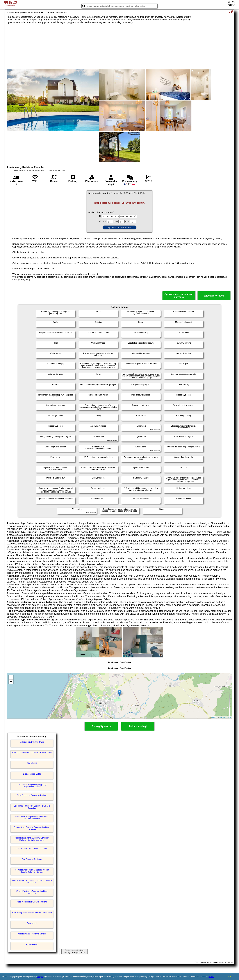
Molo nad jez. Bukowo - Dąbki (32, 742)
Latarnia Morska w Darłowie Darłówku (32, 849)
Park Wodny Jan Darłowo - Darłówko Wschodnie (32, 913)
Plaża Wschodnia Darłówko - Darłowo (32, 902)
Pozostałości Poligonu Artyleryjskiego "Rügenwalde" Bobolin (32, 786)
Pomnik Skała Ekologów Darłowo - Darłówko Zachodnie (32, 828)
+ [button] (11, 677)
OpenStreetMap (225, 717)
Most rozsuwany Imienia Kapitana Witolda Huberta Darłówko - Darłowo (32, 871)
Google (40, 977)
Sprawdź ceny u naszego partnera (179, 296)
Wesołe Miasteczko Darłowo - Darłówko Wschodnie (32, 892)
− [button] (11, 682)
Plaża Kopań (32, 923)
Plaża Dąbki (32, 763)
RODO (211, 977)
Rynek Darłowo (32, 945)
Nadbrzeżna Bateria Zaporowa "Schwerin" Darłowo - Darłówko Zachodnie (32, 839)
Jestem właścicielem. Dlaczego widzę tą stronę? (75, 951)
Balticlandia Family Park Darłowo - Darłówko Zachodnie (32, 807)
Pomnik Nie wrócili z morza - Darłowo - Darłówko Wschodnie (32, 882)
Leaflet (214, 717)
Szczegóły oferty (101, 726)
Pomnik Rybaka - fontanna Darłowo (32, 934)
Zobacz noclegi (138, 726)
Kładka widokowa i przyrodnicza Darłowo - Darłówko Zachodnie (32, 818)
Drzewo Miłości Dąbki (32, 774)
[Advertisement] (120, 47)
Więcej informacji (214, 296)
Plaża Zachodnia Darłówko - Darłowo (32, 795)
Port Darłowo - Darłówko (32, 859)
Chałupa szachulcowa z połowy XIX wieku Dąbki (32, 753)
